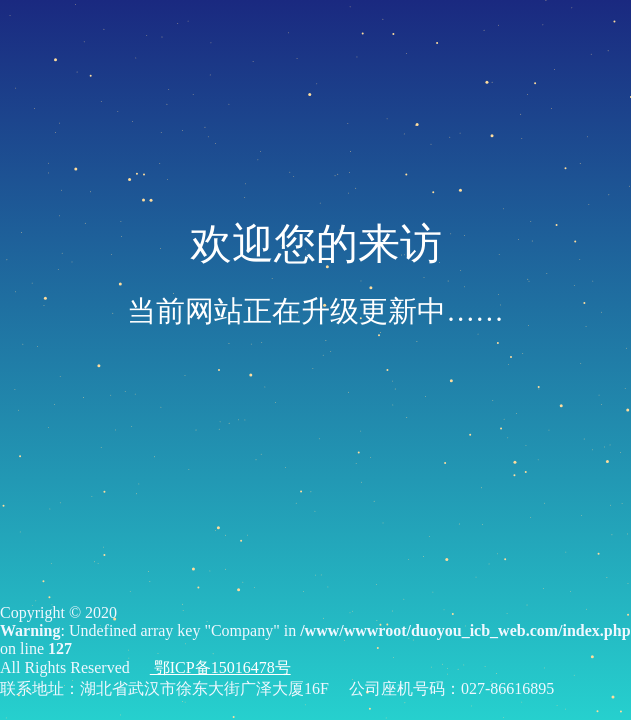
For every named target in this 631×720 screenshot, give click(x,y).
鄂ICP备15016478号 (220, 667)
